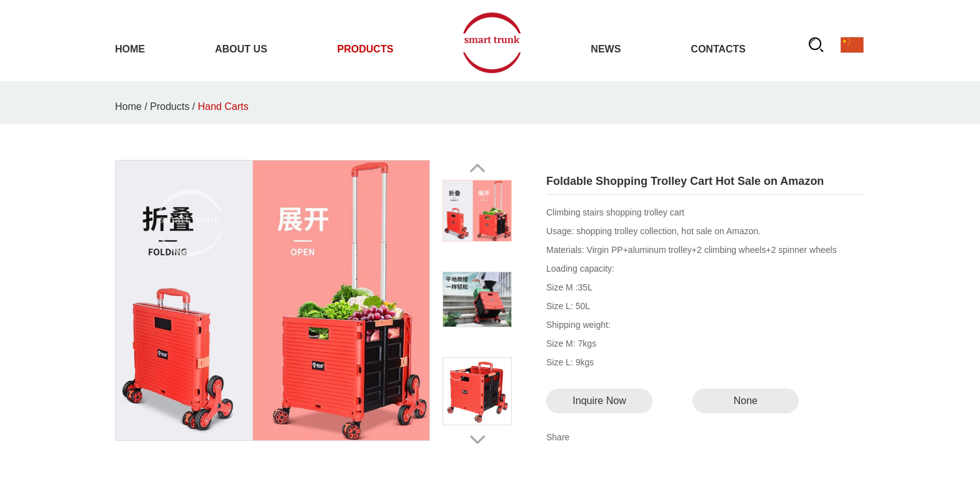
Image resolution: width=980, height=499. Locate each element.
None (746, 401)
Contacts (718, 49)
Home (130, 49)
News (606, 49)
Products (366, 49)
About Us (241, 49)
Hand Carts (223, 106)
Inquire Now (599, 401)
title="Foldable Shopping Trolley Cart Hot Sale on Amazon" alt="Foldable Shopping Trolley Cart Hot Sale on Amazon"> (272, 300)
